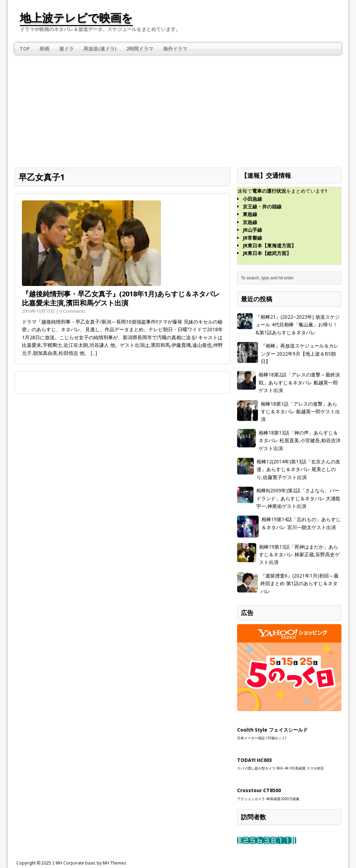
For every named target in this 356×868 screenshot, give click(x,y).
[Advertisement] (178, 109)
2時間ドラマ (140, 49)
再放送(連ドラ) (100, 49)
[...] (94, 353)
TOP (25, 49)
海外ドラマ (175, 49)
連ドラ (66, 49)
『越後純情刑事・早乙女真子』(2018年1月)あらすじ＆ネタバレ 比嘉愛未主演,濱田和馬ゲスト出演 (121, 298)
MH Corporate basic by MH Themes (91, 863)
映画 (44, 49)
